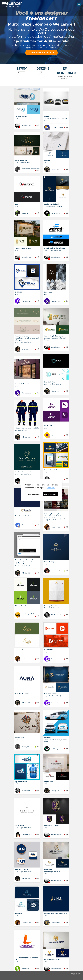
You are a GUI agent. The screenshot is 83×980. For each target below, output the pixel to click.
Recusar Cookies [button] (34, 494)
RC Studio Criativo (57, 127)
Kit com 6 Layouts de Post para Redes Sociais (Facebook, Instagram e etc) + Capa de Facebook (56, 518)
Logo (17, 118)
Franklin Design (27, 301)
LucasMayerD (56, 571)
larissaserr (26, 349)
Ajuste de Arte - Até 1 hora (53, 250)
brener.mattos (56, 479)
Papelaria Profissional (22, 566)
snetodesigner (27, 125)
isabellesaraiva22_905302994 (32, 168)
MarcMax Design (57, 213)
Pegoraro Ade (56, 301)
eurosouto (25, 969)
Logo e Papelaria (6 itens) (23, 342)
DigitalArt (25, 213)
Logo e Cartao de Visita (23, 162)
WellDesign (55, 749)
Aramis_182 (26, 747)
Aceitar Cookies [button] (50, 494)
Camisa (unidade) (21, 430)
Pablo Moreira (56, 923)
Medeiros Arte (56, 527)
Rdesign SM (55, 169)
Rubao (24, 525)
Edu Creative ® (56, 615)
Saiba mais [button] (51, 488)
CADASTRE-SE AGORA (41, 53)
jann (53, 435)
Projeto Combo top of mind (53, 206)
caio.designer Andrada (29, 614)
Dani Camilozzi (27, 835)
